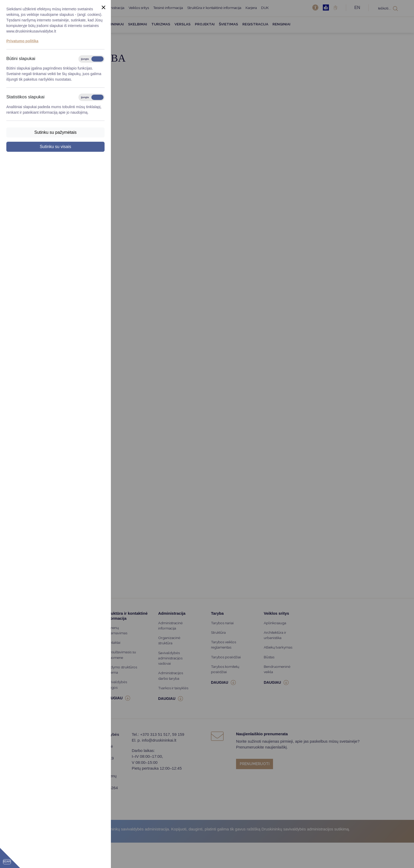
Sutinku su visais (55, 147)
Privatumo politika (22, 41)
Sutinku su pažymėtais (55, 132)
